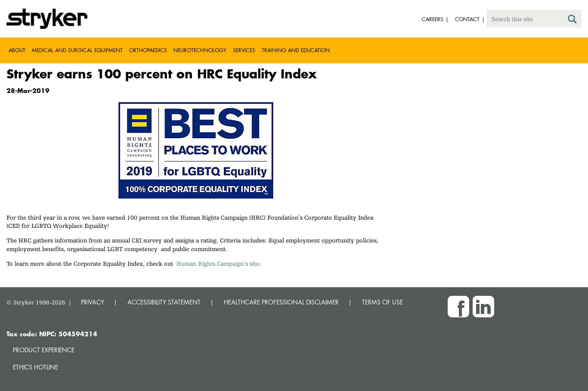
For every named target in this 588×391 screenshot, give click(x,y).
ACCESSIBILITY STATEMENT (164, 302)
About (17, 50)
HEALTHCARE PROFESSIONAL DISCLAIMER (281, 302)
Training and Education (296, 50)
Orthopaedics (148, 50)
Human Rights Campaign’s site (218, 264)
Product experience (44, 350)
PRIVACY (93, 302)
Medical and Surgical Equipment (77, 50)
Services (244, 50)
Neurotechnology (200, 50)
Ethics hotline (36, 367)
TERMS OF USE (382, 302)
